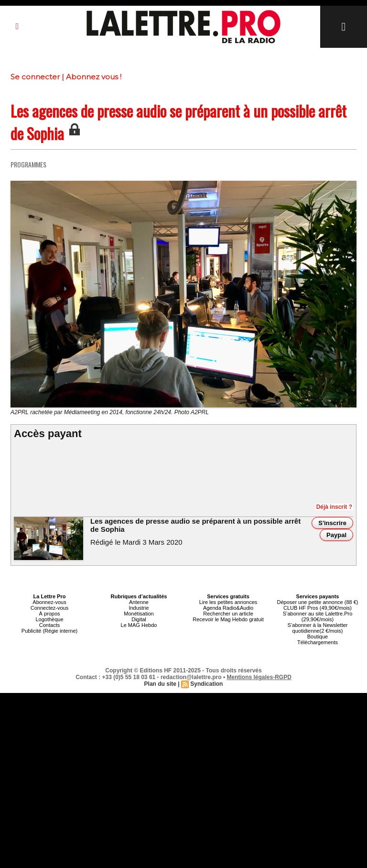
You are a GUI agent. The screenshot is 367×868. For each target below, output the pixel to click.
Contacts (49, 625)
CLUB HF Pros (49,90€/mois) (318, 608)
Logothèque (49, 619)
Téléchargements (318, 642)
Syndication (206, 684)
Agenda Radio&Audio (228, 608)
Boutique (318, 637)
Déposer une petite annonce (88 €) (317, 602)
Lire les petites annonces (228, 602)
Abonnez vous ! (94, 77)
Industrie (139, 608)
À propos (49, 614)
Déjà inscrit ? (334, 507)
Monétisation (139, 614)
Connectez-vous (50, 608)
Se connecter (35, 77)
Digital (139, 619)
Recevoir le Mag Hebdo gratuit (228, 619)
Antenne (139, 602)
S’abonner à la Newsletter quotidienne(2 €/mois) (318, 628)
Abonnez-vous (49, 602)
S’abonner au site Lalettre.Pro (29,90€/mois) (318, 616)
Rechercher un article (228, 614)
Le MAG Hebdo (139, 625)
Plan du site (160, 684)
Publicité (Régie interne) (49, 631)
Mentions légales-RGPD (259, 677)
